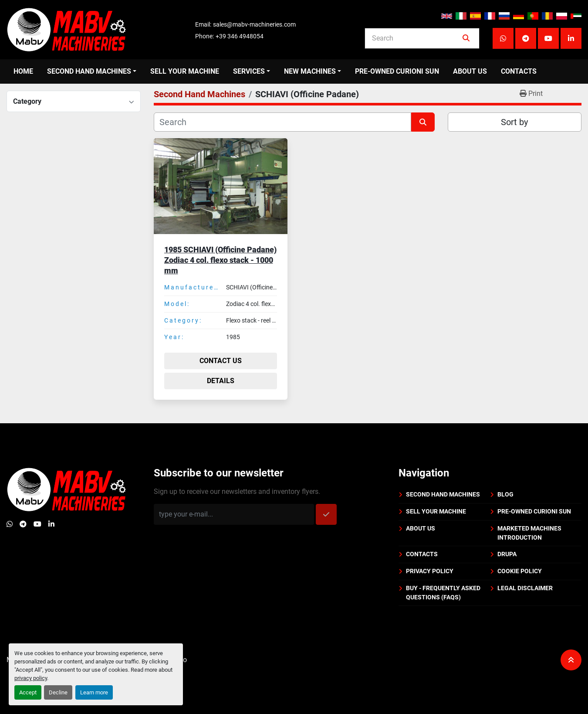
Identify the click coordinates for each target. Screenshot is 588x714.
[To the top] (571, 660)
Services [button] (249, 71)
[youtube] (548, 38)
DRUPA (507, 554)
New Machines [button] (310, 71)
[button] (92, 71)
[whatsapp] (503, 38)
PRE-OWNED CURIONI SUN (397, 71)
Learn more (94, 692)
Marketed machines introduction (529, 533)
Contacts (519, 71)
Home (23, 71)
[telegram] (526, 38)
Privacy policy (430, 571)
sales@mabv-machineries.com (254, 24)
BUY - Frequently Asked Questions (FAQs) (443, 593)
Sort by (514, 122)
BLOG (505, 494)
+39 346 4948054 (240, 36)
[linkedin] (571, 38)
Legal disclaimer (525, 588)
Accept (28, 692)
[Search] (416, 38)
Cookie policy (520, 571)
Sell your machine (185, 71)
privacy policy (31, 678)
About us (470, 71)
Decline (58, 692)
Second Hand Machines (89, 71)
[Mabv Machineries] (66, 489)
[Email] (234, 514)
